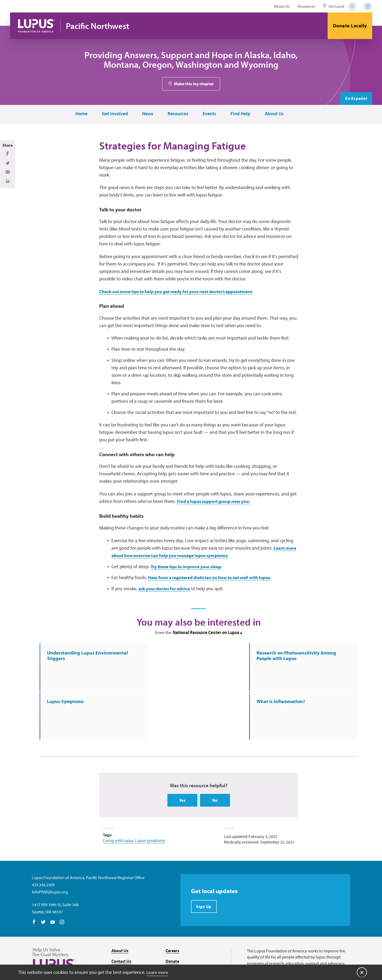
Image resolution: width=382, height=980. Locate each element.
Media (117, 938)
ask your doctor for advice (166, 591)
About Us (282, 6)
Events (209, 115)
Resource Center (126, 927)
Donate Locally (350, 26)
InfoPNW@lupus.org (50, 846)
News (147, 115)
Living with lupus (118, 795)
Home (81, 115)
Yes (182, 755)
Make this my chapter (194, 85)
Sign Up (204, 861)
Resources (306, 6)
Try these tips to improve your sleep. (190, 569)
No (215, 755)
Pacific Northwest (99, 26)
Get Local (334, 6)
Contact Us (121, 916)
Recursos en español (184, 938)
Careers (172, 905)
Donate (172, 916)
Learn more (158, 972)
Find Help (240, 115)
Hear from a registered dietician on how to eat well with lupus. (216, 580)
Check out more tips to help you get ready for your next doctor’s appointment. (184, 294)
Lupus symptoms (150, 795)
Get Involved (114, 115)
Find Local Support (183, 927)
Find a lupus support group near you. (217, 504)
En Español (356, 100)
